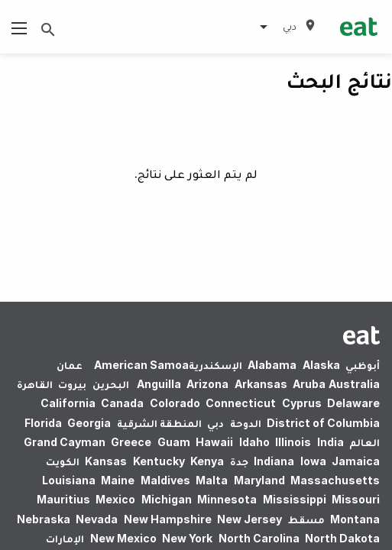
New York (187, 538)
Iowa (313, 461)
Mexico (115, 499)
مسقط (306, 519)
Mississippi (295, 499)
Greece (131, 442)
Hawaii (214, 442)
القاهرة (35, 384)
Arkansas (261, 384)
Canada (122, 403)
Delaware (353, 403)
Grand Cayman (65, 442)
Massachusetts (335, 480)
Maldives (165, 480)
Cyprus (302, 403)
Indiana (274, 461)
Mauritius (63, 499)
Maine (118, 480)
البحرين (111, 384)
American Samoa (141, 365)
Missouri (356, 499)
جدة (239, 461)
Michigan (167, 499)
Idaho (254, 442)
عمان (70, 365)
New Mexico (123, 538)
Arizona (207, 384)
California (68, 403)
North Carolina (259, 538)
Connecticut (241, 403)
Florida (43, 423)
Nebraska (44, 519)
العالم (364, 442)
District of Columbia (323, 423)
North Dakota (342, 538)
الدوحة (246, 423)
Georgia (89, 423)
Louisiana (69, 480)
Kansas (106, 461)
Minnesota (227, 499)
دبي (215, 423)
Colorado (175, 403)
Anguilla (159, 384)
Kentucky (159, 461)
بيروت (72, 384)
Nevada (97, 519)
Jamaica (356, 461)
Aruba (309, 384)
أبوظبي (363, 365)
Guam (174, 442)
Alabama (272, 365)
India (330, 442)
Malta (212, 480)
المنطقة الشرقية (159, 423)
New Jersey (249, 519)
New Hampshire (168, 519)
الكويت (63, 461)
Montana (355, 519)
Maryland (259, 480)
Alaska (321, 365)
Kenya (207, 461)
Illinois (293, 442)
